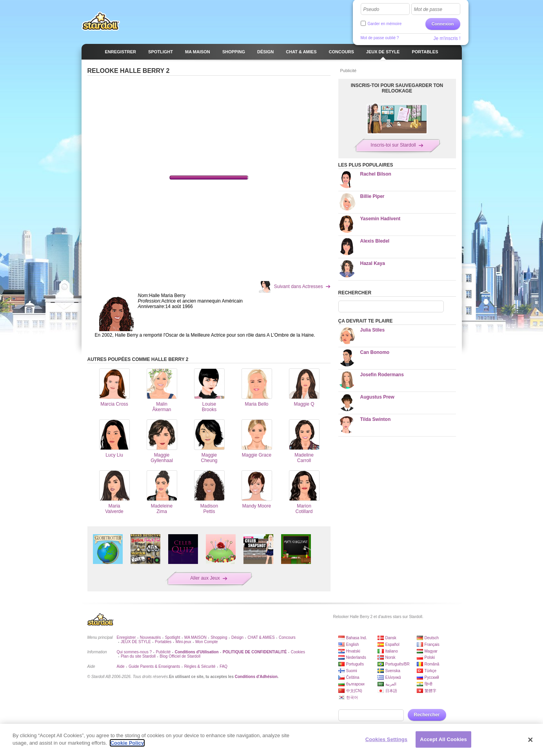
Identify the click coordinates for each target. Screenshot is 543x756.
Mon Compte (206, 642)
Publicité (163, 652)
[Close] (530, 740)
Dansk (391, 638)
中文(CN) (354, 691)
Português (355, 664)
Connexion (443, 24)
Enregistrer (126, 637)
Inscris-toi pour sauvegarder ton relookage (397, 88)
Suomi (352, 671)
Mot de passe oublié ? (380, 38)
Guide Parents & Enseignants (154, 666)
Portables (163, 642)
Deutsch (432, 638)
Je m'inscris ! (447, 38)
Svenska (393, 671)
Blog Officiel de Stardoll (180, 656)
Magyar (431, 651)
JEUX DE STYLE (136, 642)
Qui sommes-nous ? (134, 652)
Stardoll (101, 21)
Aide (121, 666)
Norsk (390, 657)
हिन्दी (429, 684)
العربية (391, 684)
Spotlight (173, 637)
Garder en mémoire (385, 24)
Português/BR (398, 664)
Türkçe (431, 671)
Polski (430, 657)
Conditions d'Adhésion (256, 677)
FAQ (223, 666)
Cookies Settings (387, 739)
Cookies (298, 652)
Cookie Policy (127, 743)
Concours (287, 637)
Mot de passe (428, 9)
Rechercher (427, 715)
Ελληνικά (393, 677)
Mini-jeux (183, 642)
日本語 (391, 691)
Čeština (353, 677)
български (355, 684)
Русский (432, 677)
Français (432, 645)
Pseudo (371, 9)
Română (432, 664)
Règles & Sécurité (200, 666)
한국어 (352, 697)
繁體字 (430, 691)
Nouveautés (150, 637)
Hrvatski (353, 651)
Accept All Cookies (443, 739)
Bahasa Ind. (357, 638)
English (353, 645)
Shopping (219, 637)
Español (392, 645)
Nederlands (356, 657)
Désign (237, 637)
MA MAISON (195, 637)
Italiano (392, 651)
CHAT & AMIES (261, 637)
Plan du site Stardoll (138, 656)
